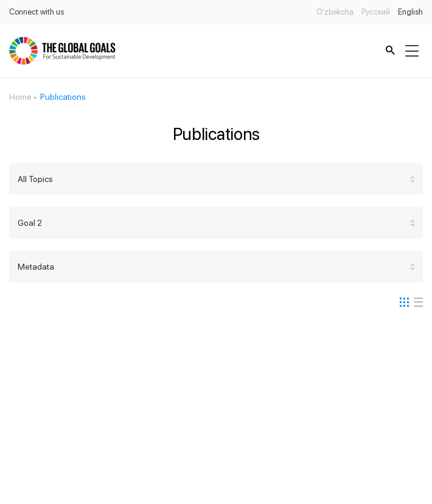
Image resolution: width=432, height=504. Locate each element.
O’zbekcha (335, 12)
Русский (376, 12)
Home (20, 97)
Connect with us (37, 12)
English (410, 12)
